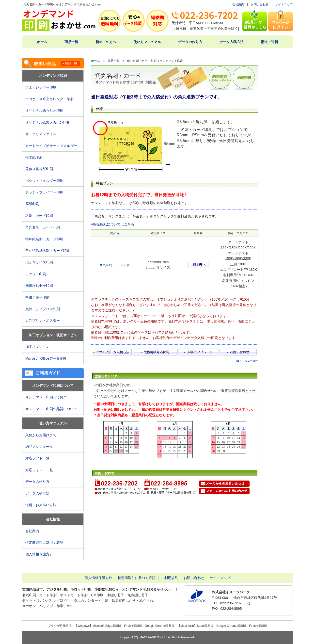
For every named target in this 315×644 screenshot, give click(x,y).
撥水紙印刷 (34, 157)
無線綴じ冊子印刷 (39, 286)
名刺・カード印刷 (39, 216)
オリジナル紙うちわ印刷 (44, 111)
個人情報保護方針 (39, 554)
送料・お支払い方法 (41, 505)
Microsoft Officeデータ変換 (46, 358)
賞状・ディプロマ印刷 (43, 309)
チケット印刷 (36, 274)
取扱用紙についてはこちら (114, 224)
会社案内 (238, 4)
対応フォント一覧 (39, 470)
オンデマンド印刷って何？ (46, 397)
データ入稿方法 (232, 42)
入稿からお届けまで (41, 435)
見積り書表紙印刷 (41, 169)
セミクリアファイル (43, 134)
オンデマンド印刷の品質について (51, 409)
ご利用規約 (170, 578)
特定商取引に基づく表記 (44, 543)
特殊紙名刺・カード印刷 (44, 239)
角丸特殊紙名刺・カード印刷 (48, 251)
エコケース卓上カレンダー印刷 (49, 99)
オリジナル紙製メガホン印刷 (48, 122)
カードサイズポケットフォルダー (51, 146)
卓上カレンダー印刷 (43, 87)
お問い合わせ (260, 4)
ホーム (42, 42)
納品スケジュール (39, 447)
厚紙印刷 (34, 204)
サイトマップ (284, 4)
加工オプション (37, 347)
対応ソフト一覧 (37, 458)
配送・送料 (269, 42)
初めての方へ (106, 42)
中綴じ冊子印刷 (37, 297)
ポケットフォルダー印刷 (44, 181)
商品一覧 (71, 42)
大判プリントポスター (43, 321)
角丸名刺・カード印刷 (43, 227)
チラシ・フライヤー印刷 (44, 192)
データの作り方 (190, 42)
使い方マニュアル (147, 42)
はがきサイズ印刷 (39, 262)
